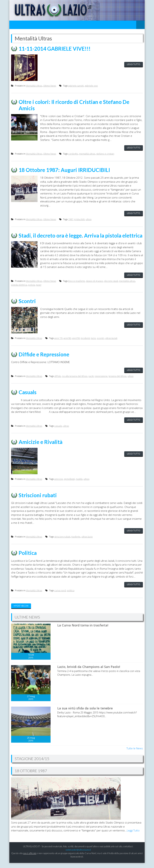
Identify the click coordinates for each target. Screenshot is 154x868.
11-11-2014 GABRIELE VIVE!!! (55, 49)
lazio (93, 344)
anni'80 (67, 344)
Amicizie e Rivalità (41, 447)
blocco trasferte (77, 287)
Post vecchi (22, 611)
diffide (58, 382)
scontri (101, 344)
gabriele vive (91, 86)
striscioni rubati (62, 542)
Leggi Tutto (133, 836)
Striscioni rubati (38, 501)
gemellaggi (69, 484)
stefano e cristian (105, 153)
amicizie (59, 484)
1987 (71, 219)
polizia (32, 291)
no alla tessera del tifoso (75, 382)
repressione (101, 382)
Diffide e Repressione (44, 360)
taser (39, 291)
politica (71, 596)
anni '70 (58, 344)
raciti (91, 382)
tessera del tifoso (118, 382)
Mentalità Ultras (34, 86)
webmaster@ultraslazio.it (78, 855)
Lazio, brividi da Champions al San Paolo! (89, 672)
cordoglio (73, 153)
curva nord (60, 596)
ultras (89, 219)
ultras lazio (87, 542)
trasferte (76, 542)
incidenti (85, 344)
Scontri (27, 307)
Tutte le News (135, 754)
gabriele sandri (76, 86)
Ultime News (50, 86)
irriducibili (79, 219)
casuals (58, 431)
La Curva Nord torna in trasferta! (83, 630)
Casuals (28, 398)
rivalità (79, 484)
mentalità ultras (87, 153)
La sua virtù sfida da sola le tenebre (85, 713)
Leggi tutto (134, 64)
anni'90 (76, 344)
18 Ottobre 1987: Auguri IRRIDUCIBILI (65, 169)
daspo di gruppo (95, 287)
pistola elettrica (19, 291)
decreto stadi (111, 287)
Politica (28, 558)
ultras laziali (111, 344)
